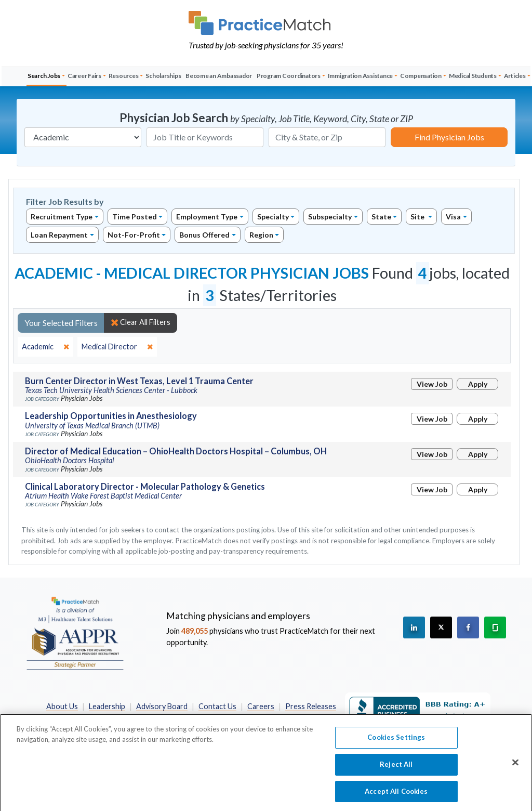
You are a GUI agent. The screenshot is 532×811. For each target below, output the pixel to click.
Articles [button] (515, 76)
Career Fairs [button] (84, 76)
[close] (45, 347)
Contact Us (217, 706)
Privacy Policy (188, 718)
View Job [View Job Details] (432, 384)
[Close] (515, 772)
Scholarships (163, 76)
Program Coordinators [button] (289, 76)
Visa (453, 217)
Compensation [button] (421, 76)
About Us (62, 706)
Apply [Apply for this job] (478, 384)
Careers (261, 706)
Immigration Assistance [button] (361, 76)
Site (418, 217)
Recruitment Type (62, 217)
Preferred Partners (121, 718)
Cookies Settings (396, 747)
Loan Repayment (59, 235)
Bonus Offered (204, 235)
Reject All (396, 774)
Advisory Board (162, 706)
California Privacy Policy (262, 718)
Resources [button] (124, 76)
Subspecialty (330, 217)
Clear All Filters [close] (141, 322)
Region (261, 235)
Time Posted (135, 217)
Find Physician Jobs (449, 137)
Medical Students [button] (473, 76)
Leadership (107, 706)
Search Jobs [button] (44, 76)
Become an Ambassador (219, 76)
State (381, 217)
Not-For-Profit (134, 235)
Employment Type (207, 217)
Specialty (273, 217)
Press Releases (311, 706)
